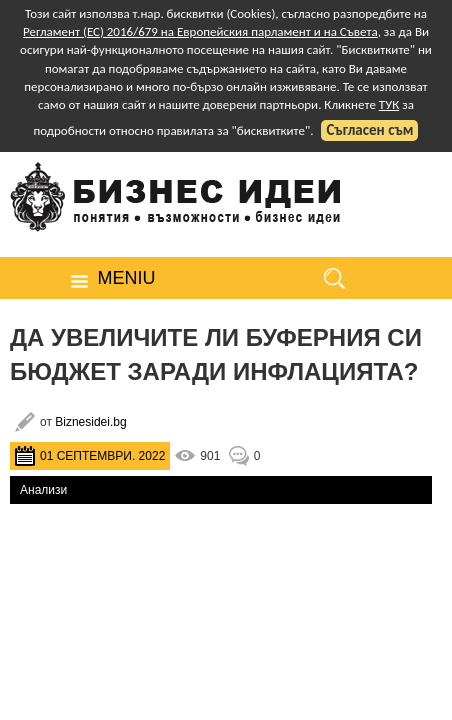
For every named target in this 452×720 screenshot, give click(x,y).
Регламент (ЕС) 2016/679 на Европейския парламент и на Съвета (200, 31)
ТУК (389, 104)
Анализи (43, 490)
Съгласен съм (369, 130)
